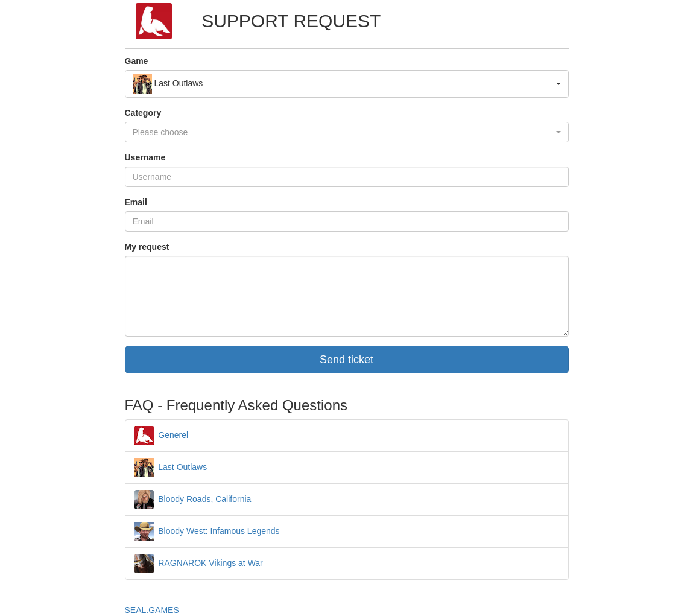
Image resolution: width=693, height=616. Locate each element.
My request (147, 247)
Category (143, 113)
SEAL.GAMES (152, 610)
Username (145, 157)
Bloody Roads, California (193, 499)
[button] (347, 84)
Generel (162, 435)
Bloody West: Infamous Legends (207, 531)
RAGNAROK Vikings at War (199, 563)
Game (137, 61)
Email (136, 202)
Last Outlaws (171, 467)
